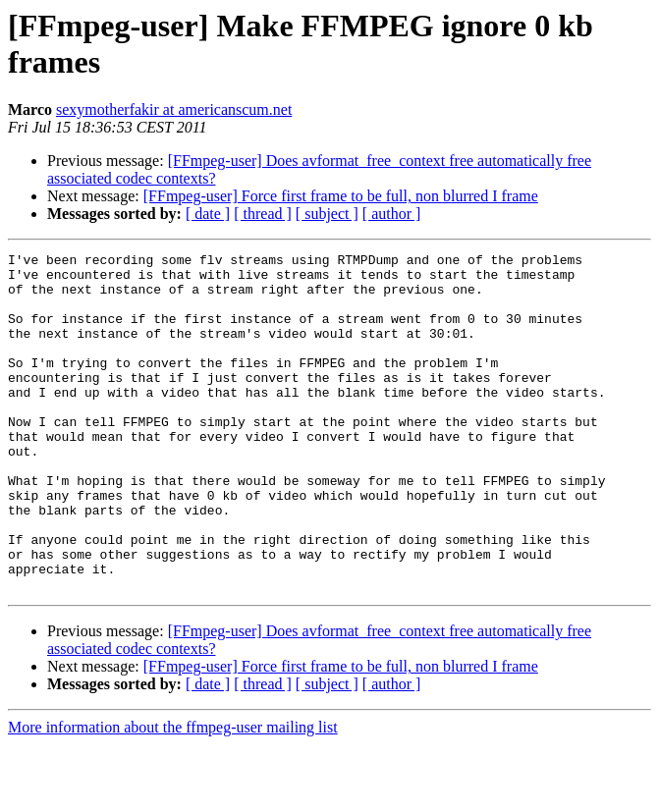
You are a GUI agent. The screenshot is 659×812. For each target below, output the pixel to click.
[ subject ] (327, 214)
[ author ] (392, 214)
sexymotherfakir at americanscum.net (174, 109)
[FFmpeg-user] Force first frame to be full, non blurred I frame (341, 196)
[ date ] (208, 214)
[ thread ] (263, 214)
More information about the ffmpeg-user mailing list (173, 795)
